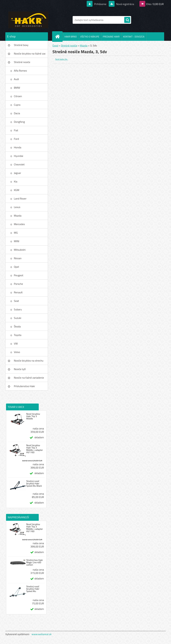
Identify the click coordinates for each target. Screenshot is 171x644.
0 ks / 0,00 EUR (155, 4)
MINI (17, 241)
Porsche (18, 284)
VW (16, 343)
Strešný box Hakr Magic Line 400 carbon (35, 562)
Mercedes (19, 224)
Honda (18, 147)
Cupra (17, 105)
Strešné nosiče (22, 62)
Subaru (18, 309)
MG (16, 233)
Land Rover (20, 199)
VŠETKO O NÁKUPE (90, 37)
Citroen (18, 96)
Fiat (16, 130)
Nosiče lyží (20, 369)
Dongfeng (19, 122)
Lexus (17, 207)
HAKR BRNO (71, 37)
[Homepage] (59, 36)
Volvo (17, 352)
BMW (17, 88)
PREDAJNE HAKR (111, 37)
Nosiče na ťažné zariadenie (29, 378)
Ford (16, 139)
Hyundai (19, 156)
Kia (16, 181)
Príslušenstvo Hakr (24, 386)
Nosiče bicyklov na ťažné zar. (30, 54)
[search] (127, 20)
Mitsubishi (20, 250)
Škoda (17, 326)
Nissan (18, 258)
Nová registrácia (125, 4)
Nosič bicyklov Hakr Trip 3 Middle (33, 416)
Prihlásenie (100, 4)
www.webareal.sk (42, 634)
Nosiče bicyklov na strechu (29, 361)
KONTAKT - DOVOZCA (134, 37)
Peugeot (19, 275)
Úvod (55, 45)
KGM (17, 190)
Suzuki (18, 318)
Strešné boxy (21, 45)
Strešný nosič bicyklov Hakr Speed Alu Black (34, 483)
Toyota (18, 335)
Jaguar (17, 173)
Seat (16, 301)
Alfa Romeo (20, 71)
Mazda (18, 216)
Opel (16, 267)
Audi (16, 79)
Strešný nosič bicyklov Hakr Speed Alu (33, 589)
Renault (18, 292)
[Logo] (28, 20)
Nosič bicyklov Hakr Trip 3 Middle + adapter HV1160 (35, 449)
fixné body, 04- (62, 59)
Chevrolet (19, 164)
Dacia (17, 113)
